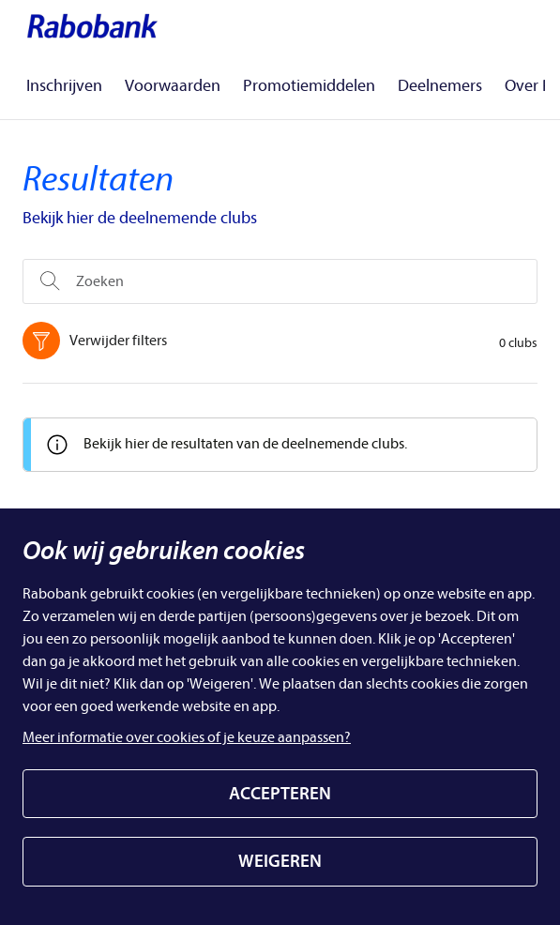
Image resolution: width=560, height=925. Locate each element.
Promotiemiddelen (309, 86)
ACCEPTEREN (280, 794)
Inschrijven (64, 86)
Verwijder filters (99, 341)
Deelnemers (440, 86)
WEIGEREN (280, 861)
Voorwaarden (173, 86)
